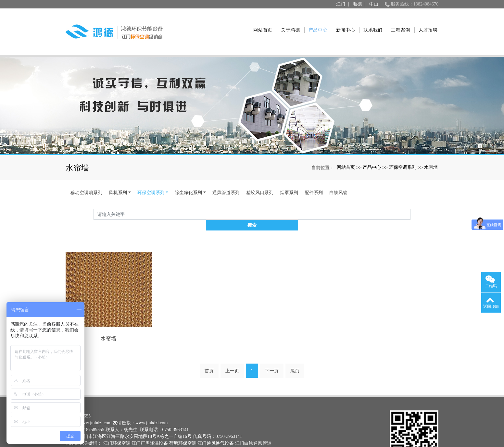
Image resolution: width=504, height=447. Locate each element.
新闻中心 (342, 22)
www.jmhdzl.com (95, 394)
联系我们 (370, 22)
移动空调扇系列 (86, 174)
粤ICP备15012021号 (85, 428)
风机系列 (118, 174)
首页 (209, 342)
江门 (341, 4)
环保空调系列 (403, 149)
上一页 (232, 342)
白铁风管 (338, 174)
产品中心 (315, 22)
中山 (374, 4)
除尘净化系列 (188, 174)
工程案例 (397, 22)
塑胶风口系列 (260, 174)
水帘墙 (431, 149)
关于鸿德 (287, 22)
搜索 (410, 196)
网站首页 (259, 22)
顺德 (357, 4)
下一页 (272, 342)
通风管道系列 (226, 174)
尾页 (295, 342)
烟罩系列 (289, 174)
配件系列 (314, 174)
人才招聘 (425, 22)
